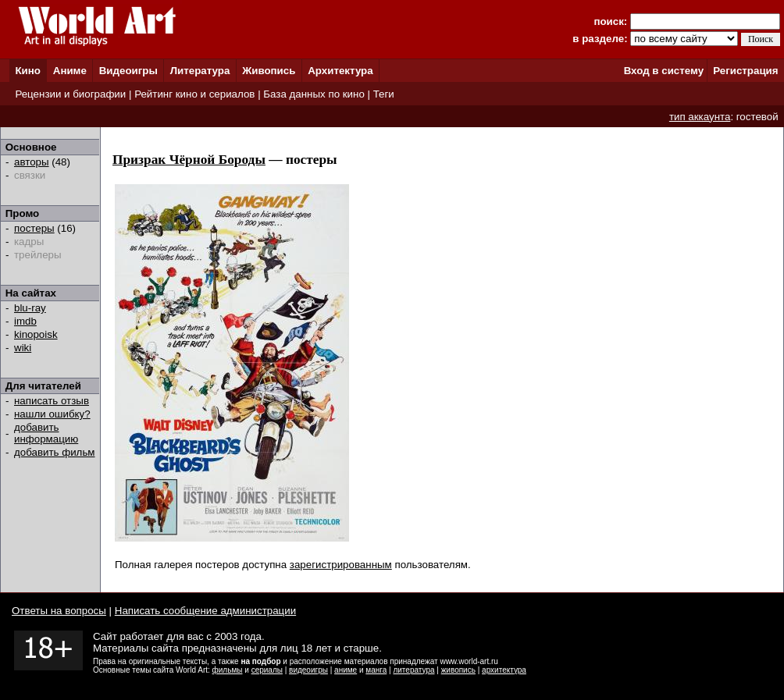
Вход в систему (664, 71)
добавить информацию (46, 433)
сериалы (267, 670)
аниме (346, 670)
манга (376, 670)
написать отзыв (52, 401)
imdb (25, 321)
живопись (458, 670)
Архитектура (340, 71)
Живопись (269, 71)
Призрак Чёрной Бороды (189, 160)
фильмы (228, 670)
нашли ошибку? (52, 414)
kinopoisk (36, 334)
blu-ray (30, 308)
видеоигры (308, 670)
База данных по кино (314, 94)
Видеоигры (128, 71)
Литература (200, 71)
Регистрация (745, 71)
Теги (384, 94)
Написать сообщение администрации (205, 611)
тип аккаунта (700, 117)
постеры (34, 228)
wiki (23, 348)
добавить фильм (55, 452)
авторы (32, 162)
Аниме (70, 71)
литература (413, 670)
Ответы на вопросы (59, 611)
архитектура (504, 670)
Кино (28, 71)
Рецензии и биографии (70, 94)
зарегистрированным (341, 565)
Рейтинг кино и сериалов (194, 94)
